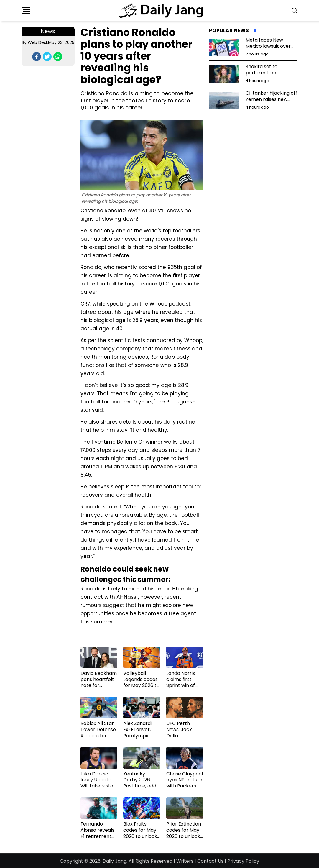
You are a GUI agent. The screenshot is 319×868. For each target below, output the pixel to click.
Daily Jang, (115, 861)
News (48, 31)
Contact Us (210, 861)
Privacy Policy (243, 861)
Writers (185, 861)
